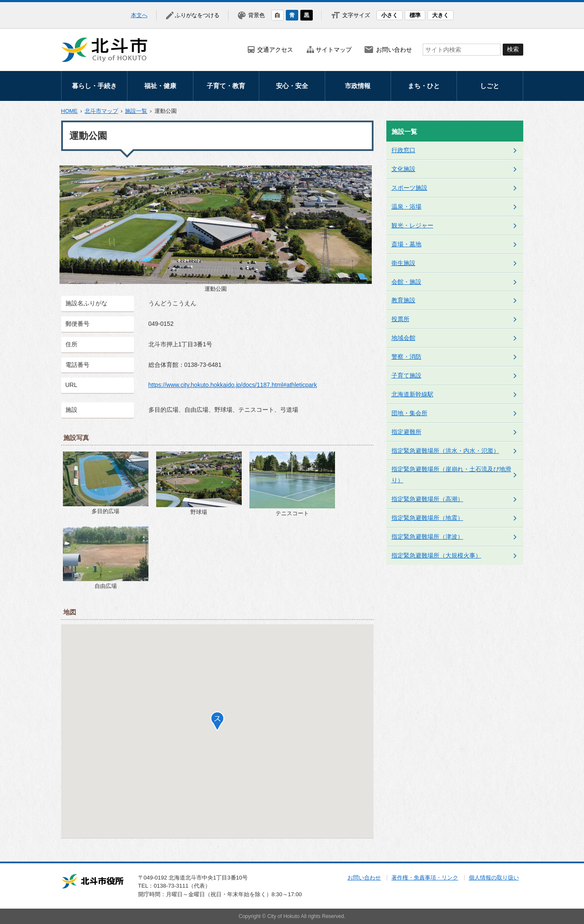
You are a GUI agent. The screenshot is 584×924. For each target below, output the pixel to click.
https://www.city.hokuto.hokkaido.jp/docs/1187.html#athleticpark (233, 385)
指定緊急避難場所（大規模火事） (436, 555)
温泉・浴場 (406, 207)
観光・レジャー (412, 225)
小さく (390, 15)
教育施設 (403, 300)
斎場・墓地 (406, 244)
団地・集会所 (409, 413)
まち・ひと (424, 86)
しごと (490, 86)
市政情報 (358, 86)
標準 (415, 15)
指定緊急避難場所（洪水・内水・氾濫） (445, 451)
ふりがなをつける (197, 15)
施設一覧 (136, 111)
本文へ (139, 15)
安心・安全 (292, 86)
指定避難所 (406, 432)
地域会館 (403, 338)
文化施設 (403, 169)
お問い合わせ (394, 50)
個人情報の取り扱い (494, 878)
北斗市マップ (101, 111)
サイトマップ (334, 50)
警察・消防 (406, 357)
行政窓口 (403, 150)
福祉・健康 (160, 86)
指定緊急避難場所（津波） (427, 537)
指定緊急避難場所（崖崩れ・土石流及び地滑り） (451, 475)
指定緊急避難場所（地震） (427, 518)
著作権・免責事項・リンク (425, 878)
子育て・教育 (226, 86)
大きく (440, 15)
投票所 (400, 319)
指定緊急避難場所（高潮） (427, 499)
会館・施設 (406, 282)
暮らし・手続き (94, 86)
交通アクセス (275, 50)
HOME (70, 111)
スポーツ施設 (409, 188)
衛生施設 (403, 263)
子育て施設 (406, 375)
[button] (217, 721)
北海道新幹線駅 (412, 394)
